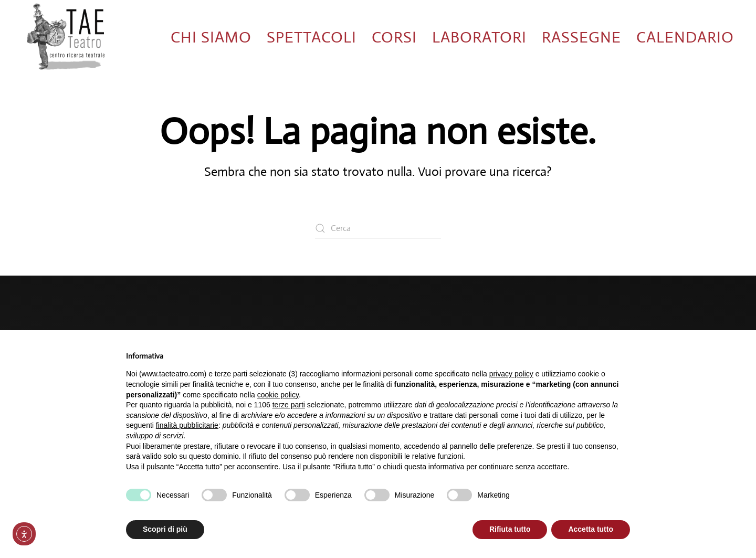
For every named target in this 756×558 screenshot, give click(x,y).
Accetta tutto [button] (591, 529)
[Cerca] (378, 228)
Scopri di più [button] (165, 529)
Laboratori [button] (479, 37)
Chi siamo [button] (211, 37)
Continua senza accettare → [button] (581, 352)
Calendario (685, 37)
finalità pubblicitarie (187, 425)
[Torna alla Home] (66, 37)
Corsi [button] (394, 37)
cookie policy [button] (278, 395)
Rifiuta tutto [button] (510, 529)
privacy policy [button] (511, 374)
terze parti (289, 405)
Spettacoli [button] (312, 37)
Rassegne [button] (581, 37)
